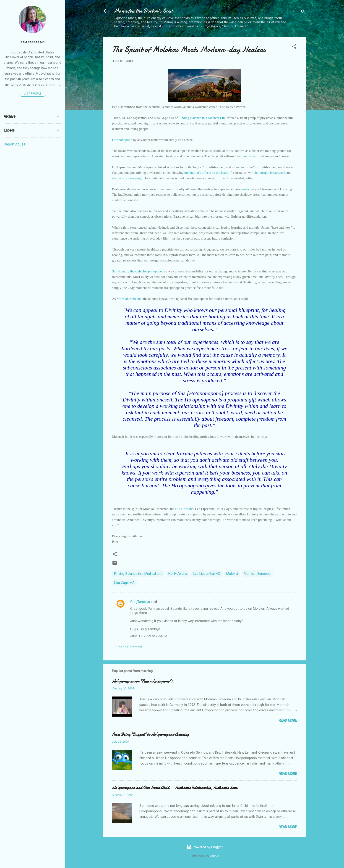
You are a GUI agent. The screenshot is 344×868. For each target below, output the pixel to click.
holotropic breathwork (270, 173)
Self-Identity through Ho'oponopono (137, 271)
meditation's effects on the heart (206, 173)
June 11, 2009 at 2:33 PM (149, 636)
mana (247, 156)
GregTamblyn (140, 602)
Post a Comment (129, 647)
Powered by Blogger (205, 847)
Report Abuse (15, 144)
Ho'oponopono (122, 140)
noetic (246, 189)
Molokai (232, 574)
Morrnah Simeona (129, 299)
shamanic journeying (126, 178)
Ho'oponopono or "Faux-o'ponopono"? (142, 681)
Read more (288, 720)
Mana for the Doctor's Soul (143, 11)
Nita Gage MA (124, 583)
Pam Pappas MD (33, 42)
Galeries (214, 856)
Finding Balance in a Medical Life (203, 118)
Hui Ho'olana (184, 509)
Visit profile (33, 94)
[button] (294, 47)
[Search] (303, 12)
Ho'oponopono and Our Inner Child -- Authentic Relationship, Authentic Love (175, 788)
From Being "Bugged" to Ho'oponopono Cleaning (150, 735)
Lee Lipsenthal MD (207, 574)
